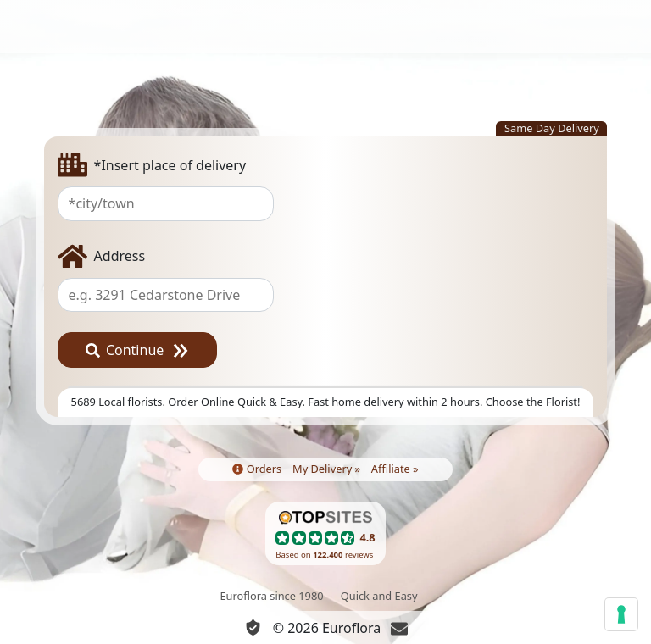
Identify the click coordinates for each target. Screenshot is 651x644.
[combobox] (326, 203)
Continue (125, 350)
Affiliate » (395, 469)
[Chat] (399, 628)
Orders (257, 469)
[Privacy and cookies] (253, 627)
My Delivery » (326, 469)
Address (102, 256)
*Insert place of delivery (152, 165)
